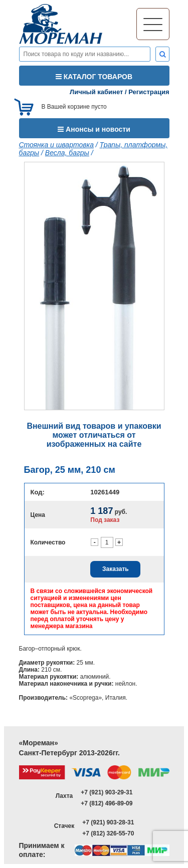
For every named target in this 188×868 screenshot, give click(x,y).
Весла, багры (67, 153)
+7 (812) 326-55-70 (108, 833)
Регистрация (149, 92)
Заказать (116, 569)
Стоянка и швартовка (56, 145)
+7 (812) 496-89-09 (107, 803)
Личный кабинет (96, 92)
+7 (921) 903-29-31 (107, 792)
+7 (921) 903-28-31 (108, 822)
